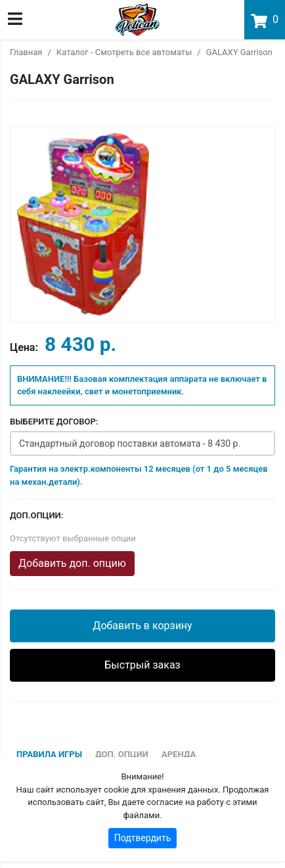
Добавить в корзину (142, 626)
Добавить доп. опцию (72, 563)
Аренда (179, 754)
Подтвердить (143, 838)
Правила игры (49, 754)
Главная (26, 52)
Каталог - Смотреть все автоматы (124, 52)
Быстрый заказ (142, 665)
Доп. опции (122, 754)
